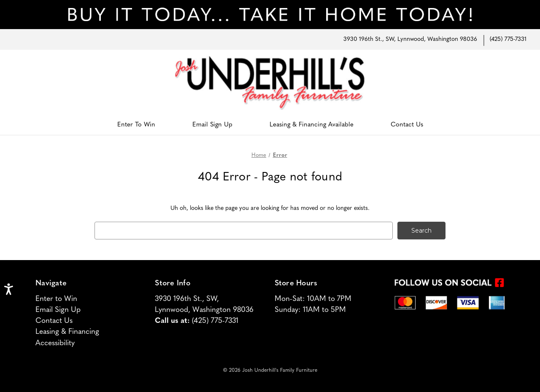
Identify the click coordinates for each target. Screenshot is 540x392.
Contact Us (407, 125)
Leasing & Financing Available (312, 125)
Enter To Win (136, 125)
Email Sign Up (212, 125)
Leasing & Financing (67, 332)
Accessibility (55, 343)
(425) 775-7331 (508, 39)
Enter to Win (56, 299)
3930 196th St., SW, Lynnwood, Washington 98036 (410, 39)
